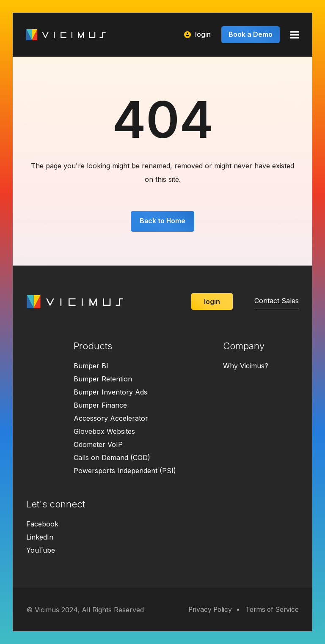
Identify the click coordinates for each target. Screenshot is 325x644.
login (197, 34)
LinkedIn (40, 537)
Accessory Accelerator (111, 419)
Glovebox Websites (104, 432)
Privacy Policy (207, 610)
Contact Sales (277, 301)
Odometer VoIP (98, 445)
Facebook (42, 524)
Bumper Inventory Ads (110, 392)
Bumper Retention (103, 379)
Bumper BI (91, 366)
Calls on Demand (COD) (112, 458)
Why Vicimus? (246, 366)
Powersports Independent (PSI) (125, 471)
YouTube (41, 551)
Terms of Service (271, 610)
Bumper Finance (100, 406)
